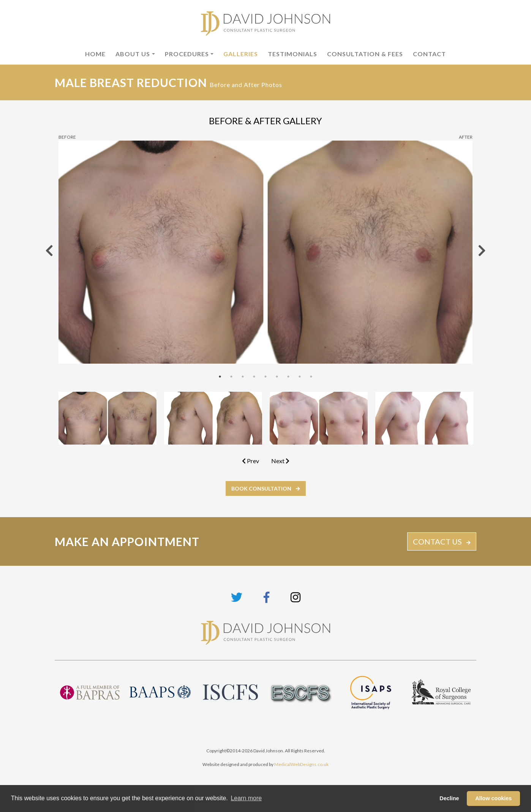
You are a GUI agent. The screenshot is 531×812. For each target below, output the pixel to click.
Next (280, 461)
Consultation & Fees (365, 54)
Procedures (187, 54)
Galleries (241, 54)
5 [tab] (265, 377)
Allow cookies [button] (493, 798)
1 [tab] (220, 377)
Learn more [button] (246, 798)
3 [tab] (243, 377)
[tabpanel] (265, 252)
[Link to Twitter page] (237, 597)
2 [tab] (231, 377)
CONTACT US (437, 541)
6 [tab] (277, 377)
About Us (133, 54)
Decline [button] (449, 798)
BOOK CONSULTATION (261, 488)
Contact (429, 54)
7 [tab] (288, 377)
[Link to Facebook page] (266, 597)
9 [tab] (311, 377)
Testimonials (292, 54)
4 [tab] (254, 377)
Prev (250, 461)
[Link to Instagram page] (296, 597)
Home (95, 54)
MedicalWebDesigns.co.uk (301, 764)
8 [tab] (300, 377)
